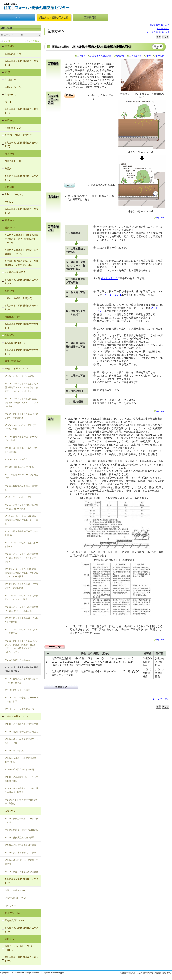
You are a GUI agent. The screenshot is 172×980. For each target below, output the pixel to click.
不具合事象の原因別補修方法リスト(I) (21, 326)
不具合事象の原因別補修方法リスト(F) (21, 111)
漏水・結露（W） (13, 361)
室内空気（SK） (13, 913)
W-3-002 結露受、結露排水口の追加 (21, 830)
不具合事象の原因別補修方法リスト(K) (21, 63)
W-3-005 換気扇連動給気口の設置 (20, 853)
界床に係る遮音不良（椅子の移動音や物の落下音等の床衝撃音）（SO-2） (21, 239)
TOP (17, 18)
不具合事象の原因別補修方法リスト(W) (21, 881)
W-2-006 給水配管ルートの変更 (19, 769)
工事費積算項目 (61, 687)
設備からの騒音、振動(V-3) (18, 298)
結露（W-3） (11, 811)
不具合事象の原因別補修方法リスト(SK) (21, 930)
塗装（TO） (11, 939)
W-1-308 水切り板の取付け (17, 459)
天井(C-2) (9, 202)
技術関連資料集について (160, 25)
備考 (149, 56)
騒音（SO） (11, 228)
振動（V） (10, 291)
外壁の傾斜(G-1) (13, 128)
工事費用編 (90, 18)
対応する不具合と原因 (101, 56)
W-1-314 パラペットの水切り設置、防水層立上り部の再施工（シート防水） (21, 520)
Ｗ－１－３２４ (109, 278)
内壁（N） (10, 154)
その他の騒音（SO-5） (16, 272)
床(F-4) (8, 102)
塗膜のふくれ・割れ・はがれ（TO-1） (19, 948)
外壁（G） (10, 120)
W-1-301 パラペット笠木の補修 (19, 376)
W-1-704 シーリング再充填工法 (19, 709)
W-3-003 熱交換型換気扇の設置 (19, 838)
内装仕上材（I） (13, 317)
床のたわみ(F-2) (13, 87)
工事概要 (81, 56)
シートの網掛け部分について (158, 32)
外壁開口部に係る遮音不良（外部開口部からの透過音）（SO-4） (21, 263)
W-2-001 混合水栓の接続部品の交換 (21, 724)
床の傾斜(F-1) (11, 80)
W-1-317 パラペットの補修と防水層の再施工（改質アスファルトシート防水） (21, 558)
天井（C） (10, 187)
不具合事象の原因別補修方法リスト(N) (21, 178)
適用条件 (120, 56)
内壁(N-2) (9, 168)
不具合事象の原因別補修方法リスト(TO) (21, 959)
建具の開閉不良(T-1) (15, 343)
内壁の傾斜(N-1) (13, 161)
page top (160, 218)
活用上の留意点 (163, 29)
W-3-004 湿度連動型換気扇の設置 (20, 845)
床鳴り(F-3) (10, 94)
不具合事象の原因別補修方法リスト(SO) (21, 282)
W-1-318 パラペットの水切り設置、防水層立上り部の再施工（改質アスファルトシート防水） (21, 573)
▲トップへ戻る (161, 699)
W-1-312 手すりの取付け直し (18, 497)
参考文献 (160, 56)
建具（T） (10, 335)
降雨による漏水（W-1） (17, 369)
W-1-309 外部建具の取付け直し (19, 467)
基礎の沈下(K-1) (13, 54)
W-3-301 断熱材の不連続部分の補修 (21, 872)
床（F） (9, 72)
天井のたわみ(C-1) (14, 194)
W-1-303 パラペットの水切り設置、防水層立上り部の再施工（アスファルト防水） (21, 403)
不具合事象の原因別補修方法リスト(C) (21, 211)
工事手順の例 (135, 56)
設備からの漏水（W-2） (17, 716)
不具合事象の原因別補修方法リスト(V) (21, 307)
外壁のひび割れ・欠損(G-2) (18, 135)
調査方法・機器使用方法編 (54, 18)
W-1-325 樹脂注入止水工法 (17, 660)
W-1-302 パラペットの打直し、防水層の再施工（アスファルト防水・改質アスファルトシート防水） (21, 387)
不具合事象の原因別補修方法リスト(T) (21, 352)
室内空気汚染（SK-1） (16, 920)
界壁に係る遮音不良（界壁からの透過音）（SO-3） (21, 252)
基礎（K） (10, 46)
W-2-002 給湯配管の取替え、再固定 (21, 732)
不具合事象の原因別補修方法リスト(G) (21, 144)
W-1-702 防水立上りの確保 (17, 690)
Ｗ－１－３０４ (113, 295)
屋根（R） (10, 220)
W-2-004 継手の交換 (14, 751)
